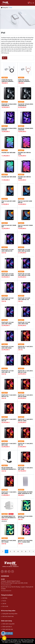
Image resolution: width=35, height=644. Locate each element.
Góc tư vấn (5, 606)
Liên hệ (4, 604)
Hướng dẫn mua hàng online (10, 614)
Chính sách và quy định (8, 624)
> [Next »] (33, 551)
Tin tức (4, 601)
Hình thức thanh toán (8, 616)
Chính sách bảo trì (7, 627)
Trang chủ (4, 8)
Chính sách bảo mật (8, 629)
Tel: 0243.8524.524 (6, 585)
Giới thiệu (5, 598)
